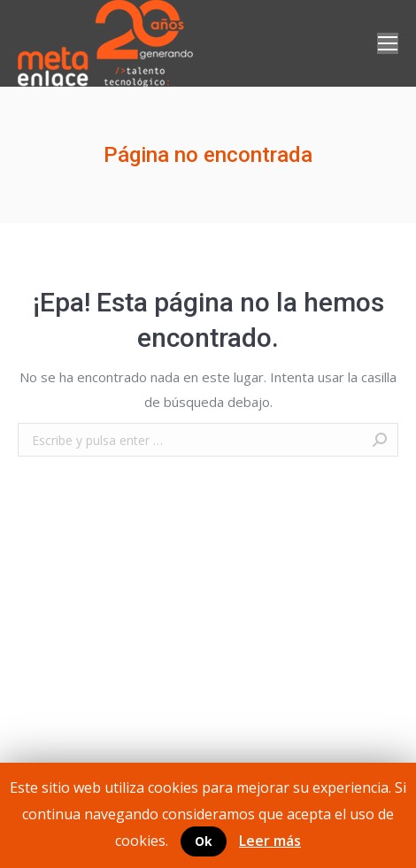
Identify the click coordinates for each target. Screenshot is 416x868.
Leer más (270, 841)
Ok (204, 841)
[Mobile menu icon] (388, 43)
